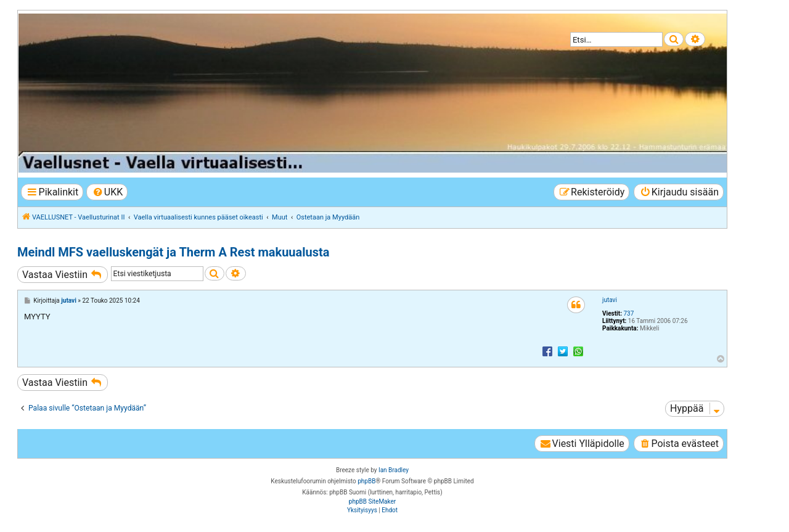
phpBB (366, 481)
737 (628, 313)
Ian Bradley (394, 470)
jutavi (610, 300)
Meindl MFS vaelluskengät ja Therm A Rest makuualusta (173, 252)
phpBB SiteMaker (372, 501)
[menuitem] (107, 192)
